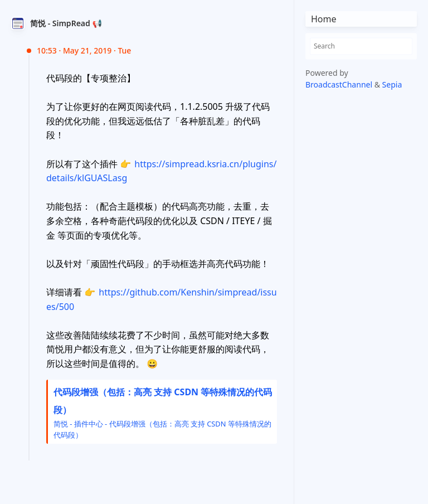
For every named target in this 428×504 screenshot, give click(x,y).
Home (324, 19)
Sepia (392, 84)
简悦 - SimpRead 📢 (66, 23)
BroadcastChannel (340, 84)
